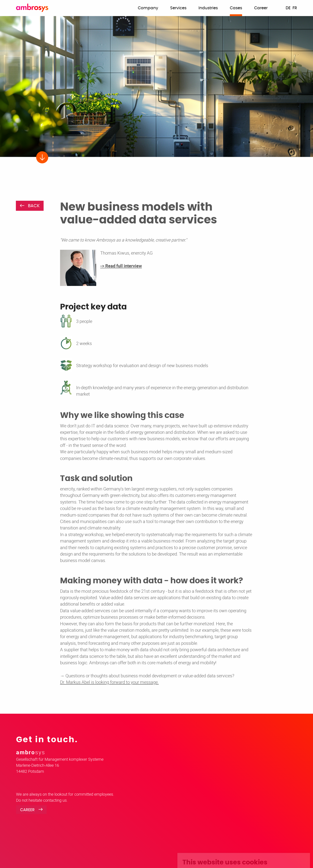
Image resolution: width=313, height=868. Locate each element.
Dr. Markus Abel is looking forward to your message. (109, 682)
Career (27, 810)
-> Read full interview (121, 266)
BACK (34, 206)
